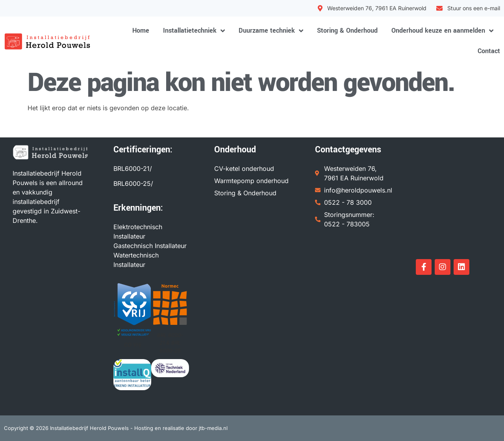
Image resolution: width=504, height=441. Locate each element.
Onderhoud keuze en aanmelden (442, 31)
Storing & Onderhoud (347, 31)
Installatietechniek (194, 31)
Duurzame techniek (271, 31)
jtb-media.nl (213, 428)
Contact (489, 51)
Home (141, 31)
